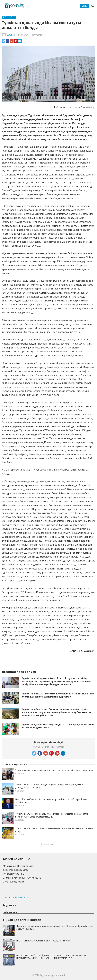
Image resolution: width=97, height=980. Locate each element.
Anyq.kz (11, 35)
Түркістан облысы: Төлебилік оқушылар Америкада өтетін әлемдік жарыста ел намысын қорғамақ (58, 695)
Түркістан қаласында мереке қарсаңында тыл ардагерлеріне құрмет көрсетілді (54, 770)
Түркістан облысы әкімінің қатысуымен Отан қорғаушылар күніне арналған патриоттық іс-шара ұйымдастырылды (52, 815)
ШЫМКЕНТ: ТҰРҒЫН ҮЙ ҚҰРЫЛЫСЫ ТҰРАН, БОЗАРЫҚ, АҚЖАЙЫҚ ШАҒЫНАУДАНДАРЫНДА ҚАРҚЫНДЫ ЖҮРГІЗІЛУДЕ (51, 957)
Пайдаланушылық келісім (16, 898)
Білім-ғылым (9, 17)
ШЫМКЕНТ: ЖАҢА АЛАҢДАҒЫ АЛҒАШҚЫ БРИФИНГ (44, 941)
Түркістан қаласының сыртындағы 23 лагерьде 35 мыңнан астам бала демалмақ (58, 726)
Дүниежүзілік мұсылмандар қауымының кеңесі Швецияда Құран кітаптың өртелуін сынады (55, 927)
